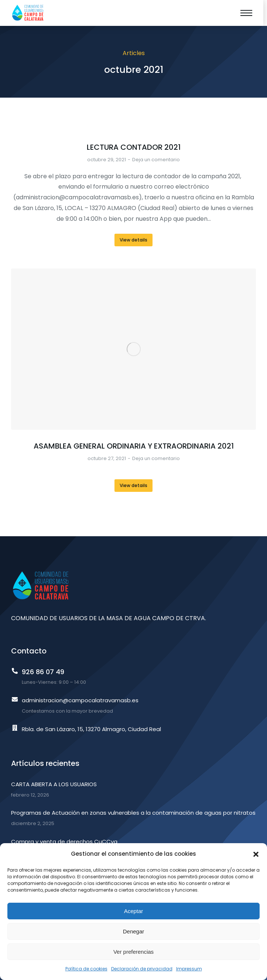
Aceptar (134, 911)
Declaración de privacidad (142, 969)
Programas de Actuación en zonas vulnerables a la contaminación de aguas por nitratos (133, 813)
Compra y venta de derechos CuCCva (64, 842)
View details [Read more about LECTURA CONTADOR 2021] (133, 240)
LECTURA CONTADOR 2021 (134, 147)
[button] (256, 854)
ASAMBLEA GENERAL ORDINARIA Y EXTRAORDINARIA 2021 (134, 446)
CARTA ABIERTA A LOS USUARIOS (54, 784)
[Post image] (133, 349)
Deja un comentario (156, 160)
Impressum (189, 969)
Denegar (134, 931)
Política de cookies (86, 969)
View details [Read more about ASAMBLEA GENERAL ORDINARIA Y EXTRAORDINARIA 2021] (133, 485)
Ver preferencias (133, 952)
